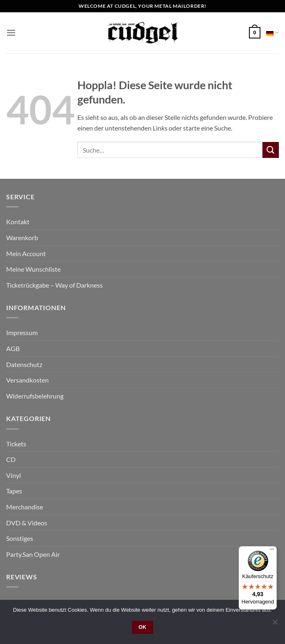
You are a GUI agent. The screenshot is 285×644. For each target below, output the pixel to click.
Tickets (16, 444)
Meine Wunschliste (33, 269)
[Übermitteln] (271, 150)
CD (11, 459)
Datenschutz (24, 364)
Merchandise (25, 507)
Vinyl (14, 475)
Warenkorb (22, 238)
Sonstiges (20, 538)
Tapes (14, 491)
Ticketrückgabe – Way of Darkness (54, 285)
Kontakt (18, 222)
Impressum (22, 332)
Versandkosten (27, 380)
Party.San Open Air (33, 554)
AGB (13, 348)
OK (142, 627)
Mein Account (26, 253)
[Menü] (272, 551)
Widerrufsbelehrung (35, 396)
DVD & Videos (27, 523)
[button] (11, 33)
